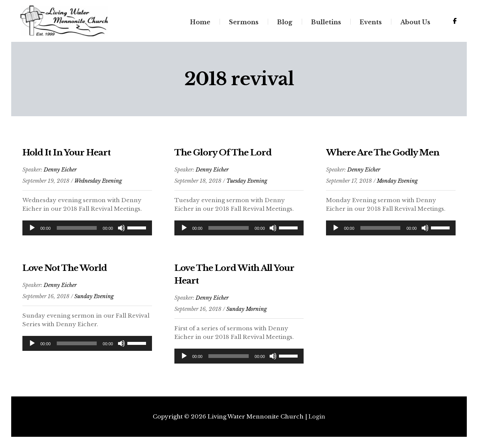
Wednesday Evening (98, 184)
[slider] (77, 231)
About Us (415, 24)
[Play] (32, 231)
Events (370, 24)
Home (200, 24)
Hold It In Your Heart (69, 156)
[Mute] (121, 231)
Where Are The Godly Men (387, 156)
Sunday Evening (94, 300)
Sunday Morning (247, 312)
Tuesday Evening (247, 184)
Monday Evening (397, 184)
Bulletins (326, 24)
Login (317, 417)
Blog (284, 24)
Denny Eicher (60, 173)
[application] (87, 231)
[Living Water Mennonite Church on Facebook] (454, 23)
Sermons (243, 24)
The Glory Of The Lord (226, 156)
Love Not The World (68, 271)
